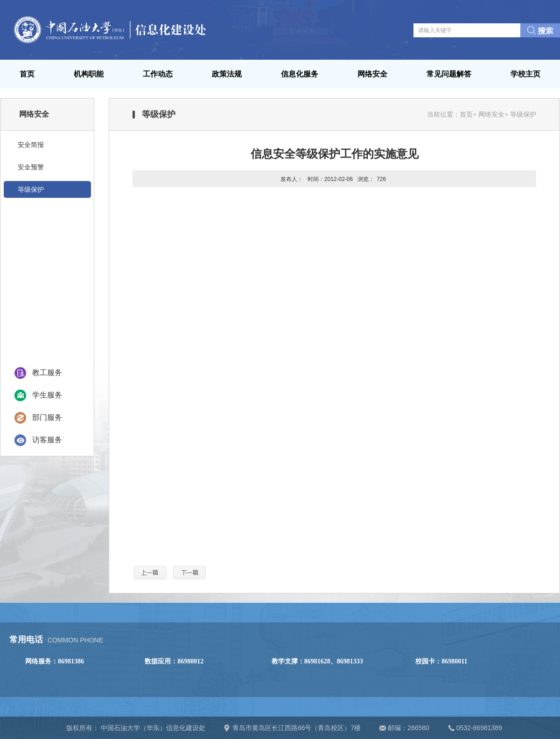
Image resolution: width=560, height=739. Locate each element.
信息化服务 (300, 74)
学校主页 (525, 74)
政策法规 (227, 74)
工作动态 (158, 74)
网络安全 (372, 74)
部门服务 (47, 417)
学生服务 (47, 395)
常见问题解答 (449, 74)
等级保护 (523, 114)
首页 (27, 74)
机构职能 (89, 74)
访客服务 (47, 440)
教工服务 (47, 373)
